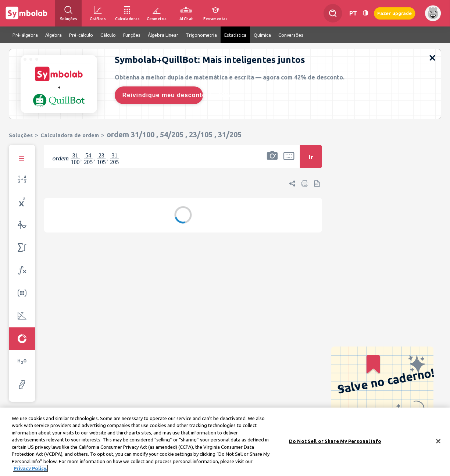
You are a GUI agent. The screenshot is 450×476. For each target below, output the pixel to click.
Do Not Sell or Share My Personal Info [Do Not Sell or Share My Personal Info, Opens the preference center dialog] (335, 444)
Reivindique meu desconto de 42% (163, 95)
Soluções (21, 135)
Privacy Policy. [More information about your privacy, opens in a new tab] (30, 471)
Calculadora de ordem (70, 135)
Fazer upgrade (395, 13)
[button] (272, 161)
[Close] (438, 444)
